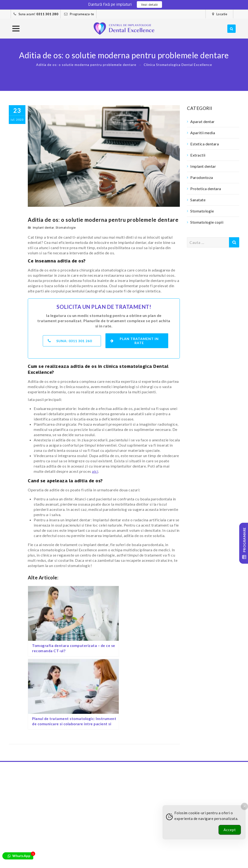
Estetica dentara (205, 144)
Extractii (198, 155)
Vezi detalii (149, 5)
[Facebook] (167, 840)
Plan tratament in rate (135, 340)
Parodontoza (202, 177)
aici (95, 470)
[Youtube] (197, 840)
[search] (231, 29)
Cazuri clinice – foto (88, 854)
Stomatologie (66, 228)
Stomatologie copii (207, 222)
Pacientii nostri (52, 854)
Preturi (50, 859)
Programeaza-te (82, 14)
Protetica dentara (206, 189)
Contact (104, 859)
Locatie (222, 14)
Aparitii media (203, 133)
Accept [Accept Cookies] (230, 830)
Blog (36, 859)
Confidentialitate (76, 859)
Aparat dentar (203, 121)
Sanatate (198, 200)
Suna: (70, 340)
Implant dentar (43, 228)
